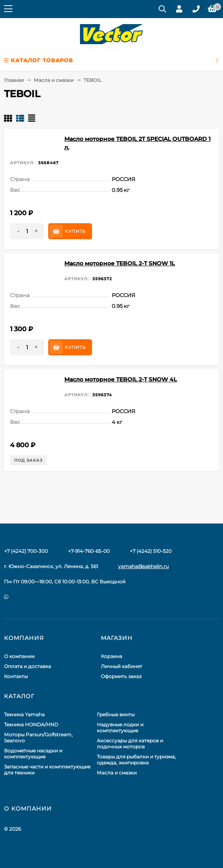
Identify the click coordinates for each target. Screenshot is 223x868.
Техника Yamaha (24, 714)
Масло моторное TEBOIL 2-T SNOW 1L (120, 263)
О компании (19, 656)
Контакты (16, 676)
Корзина (111, 656)
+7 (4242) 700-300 (26, 551)
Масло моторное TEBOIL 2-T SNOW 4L (121, 379)
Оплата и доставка (28, 666)
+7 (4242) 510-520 (151, 551)
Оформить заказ (121, 676)
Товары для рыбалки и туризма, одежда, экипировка (136, 760)
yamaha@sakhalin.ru (143, 566)
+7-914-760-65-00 (89, 551)
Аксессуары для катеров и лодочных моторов (130, 744)
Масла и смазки (54, 80)
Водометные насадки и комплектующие (33, 754)
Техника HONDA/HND (31, 724)
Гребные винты (116, 714)
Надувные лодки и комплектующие (120, 727)
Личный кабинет (122, 666)
